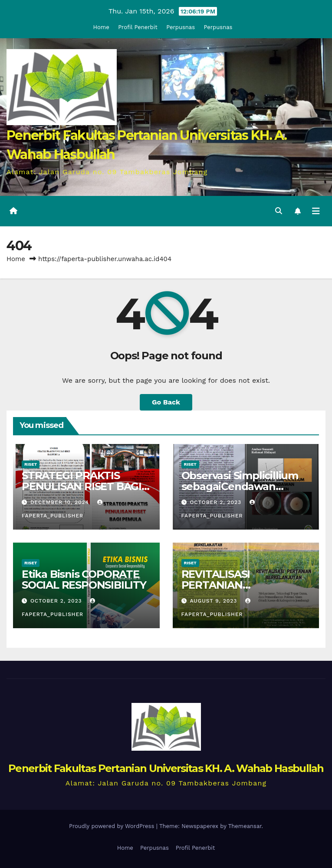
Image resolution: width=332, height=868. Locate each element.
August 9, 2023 (214, 601)
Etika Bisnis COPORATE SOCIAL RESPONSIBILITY (84, 580)
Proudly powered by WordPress (113, 826)
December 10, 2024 (61, 502)
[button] (279, 211)
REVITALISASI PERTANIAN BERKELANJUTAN (227, 585)
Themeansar (245, 826)
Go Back (166, 402)
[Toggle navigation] (316, 211)
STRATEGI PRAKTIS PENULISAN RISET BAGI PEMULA (82, 486)
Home (101, 27)
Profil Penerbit (138, 27)
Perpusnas (181, 27)
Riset (31, 464)
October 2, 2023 (217, 502)
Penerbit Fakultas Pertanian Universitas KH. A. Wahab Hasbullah (166, 768)
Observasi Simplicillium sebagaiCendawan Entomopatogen (240, 486)
